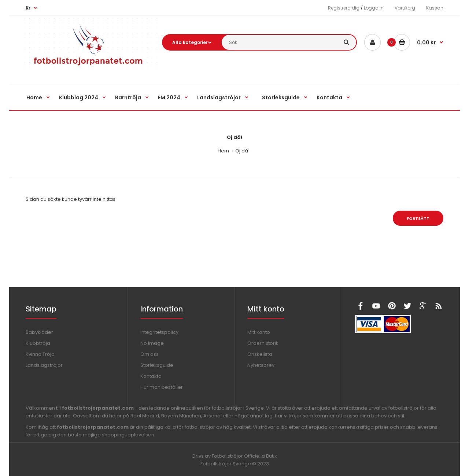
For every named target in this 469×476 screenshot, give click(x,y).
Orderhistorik (263, 343)
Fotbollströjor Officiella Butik (244, 456)
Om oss (149, 354)
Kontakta (151, 376)
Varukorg (405, 8)
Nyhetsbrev (261, 365)
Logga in (374, 8)
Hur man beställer (162, 387)
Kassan (435, 8)
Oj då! (242, 151)
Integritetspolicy (159, 332)
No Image (152, 343)
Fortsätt (418, 218)
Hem (223, 151)
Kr (28, 8)
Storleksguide (157, 365)
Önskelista (260, 354)
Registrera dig (344, 8)
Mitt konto (259, 332)
